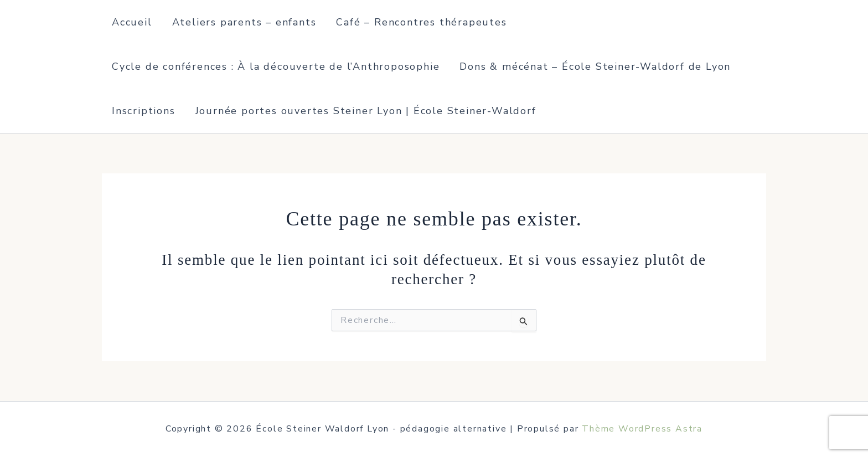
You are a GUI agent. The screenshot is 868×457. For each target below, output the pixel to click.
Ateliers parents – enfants (244, 22)
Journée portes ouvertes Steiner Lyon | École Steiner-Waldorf (366, 111)
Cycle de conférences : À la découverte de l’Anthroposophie (276, 66)
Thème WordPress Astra (642, 429)
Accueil (132, 22)
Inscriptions (144, 111)
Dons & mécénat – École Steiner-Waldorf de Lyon (595, 66)
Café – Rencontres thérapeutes (421, 22)
